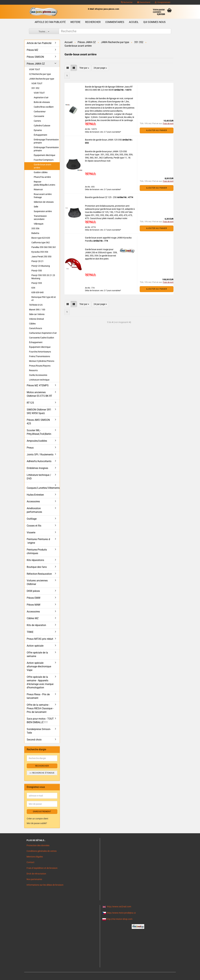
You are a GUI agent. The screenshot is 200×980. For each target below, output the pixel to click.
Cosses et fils (34, 526)
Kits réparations (35, 560)
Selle (36, 207)
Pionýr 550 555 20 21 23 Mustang (43, 277)
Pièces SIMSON (35, 57)
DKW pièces (33, 591)
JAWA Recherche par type (42, 79)
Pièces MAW (34, 605)
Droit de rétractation (36, 874)
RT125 (30, 403)
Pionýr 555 (37, 283)
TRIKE (30, 632)
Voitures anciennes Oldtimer (37, 582)
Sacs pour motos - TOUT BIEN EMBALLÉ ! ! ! (40, 720)
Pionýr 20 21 (37, 261)
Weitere (75, 22)
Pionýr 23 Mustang (41, 266)
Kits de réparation (36, 625)
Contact (30, 862)
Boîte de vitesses (42, 102)
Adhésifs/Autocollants (39, 461)
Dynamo (38, 130)
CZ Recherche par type (40, 74)
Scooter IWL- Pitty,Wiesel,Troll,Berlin (39, 432)
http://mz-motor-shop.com (119, 919)
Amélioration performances (34, 510)
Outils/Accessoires (38, 375)
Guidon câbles (41, 172)
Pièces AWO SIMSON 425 (38, 422)
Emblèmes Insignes (37, 468)
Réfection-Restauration (39, 574)
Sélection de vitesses (44, 202)
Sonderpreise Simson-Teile (39, 731)
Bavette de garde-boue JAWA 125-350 (104, 140)
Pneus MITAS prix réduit (40, 639)
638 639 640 (37, 292)
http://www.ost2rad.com (119, 907)
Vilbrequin (39, 224)
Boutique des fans (37, 567)
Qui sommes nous (154, 22)
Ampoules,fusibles (37, 441)
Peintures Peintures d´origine (38, 541)
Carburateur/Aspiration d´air (43, 333)
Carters (37, 121)
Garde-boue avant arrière (42, 166)
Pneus (30, 448)
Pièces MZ (32, 50)
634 (33, 288)
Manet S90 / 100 (37, 310)
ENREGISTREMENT (42, 812)
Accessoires (33, 501)
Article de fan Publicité (50, 22)
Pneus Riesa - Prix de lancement (38, 696)
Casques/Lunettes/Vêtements (43, 488)
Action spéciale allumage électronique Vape (39, 666)
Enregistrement (163, 2)
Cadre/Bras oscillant (44, 107)
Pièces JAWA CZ (36, 64)
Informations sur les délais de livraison (45, 885)
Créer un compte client (37, 819)
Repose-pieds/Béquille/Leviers (44, 183)
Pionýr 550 (37, 271)
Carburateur (40, 112)
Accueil (134, 22)
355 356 (35, 228)
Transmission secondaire (40, 218)
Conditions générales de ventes (42, 851)
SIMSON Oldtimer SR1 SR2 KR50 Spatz (39, 411)
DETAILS (90, 124)
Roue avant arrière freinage (43, 196)
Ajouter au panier (157, 130)
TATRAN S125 (36, 305)
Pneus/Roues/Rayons (40, 366)
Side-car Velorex (37, 314)
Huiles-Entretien (35, 495)
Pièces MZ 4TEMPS (38, 385)
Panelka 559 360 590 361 (44, 247)
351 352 (35, 88)
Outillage (32, 519)
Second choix (34, 740)
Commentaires (115, 22)
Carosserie (39, 116)
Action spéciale (35, 646)
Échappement (40, 135)
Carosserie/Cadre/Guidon (42, 338)
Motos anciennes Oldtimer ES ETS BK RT (39, 394)
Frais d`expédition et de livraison (42, 868)
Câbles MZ (33, 618)
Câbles (32, 324)
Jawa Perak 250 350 (41, 257)
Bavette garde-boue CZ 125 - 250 (101, 197)
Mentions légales (35, 857)
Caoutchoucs (36, 328)
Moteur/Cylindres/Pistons (42, 361)
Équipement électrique (44, 155)
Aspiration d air (41, 97)
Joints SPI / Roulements (40, 455)
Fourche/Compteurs (44, 160)
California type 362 (41, 243)
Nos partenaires (34, 879)
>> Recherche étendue (42, 773)
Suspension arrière (43, 211)
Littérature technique (39, 380)
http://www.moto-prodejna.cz (121, 913)
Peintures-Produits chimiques (37, 551)
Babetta (35, 233)
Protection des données (38, 845)
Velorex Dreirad (36, 319)
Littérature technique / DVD (39, 477)
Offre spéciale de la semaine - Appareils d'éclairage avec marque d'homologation (40, 682)
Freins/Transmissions (40, 356)
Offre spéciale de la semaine (37, 654)
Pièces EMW (34, 598)
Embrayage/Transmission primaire (46, 141)
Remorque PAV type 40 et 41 (44, 299)
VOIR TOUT (35, 69)
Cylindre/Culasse (42, 126)
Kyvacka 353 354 (40, 252)
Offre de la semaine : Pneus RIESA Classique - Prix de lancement (40, 708)
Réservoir (38, 189)
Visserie (31, 532)
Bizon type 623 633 (41, 238)
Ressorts (33, 370)
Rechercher (127, 2)
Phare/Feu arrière (42, 177)
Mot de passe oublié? (37, 823)
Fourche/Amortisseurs (40, 352)
